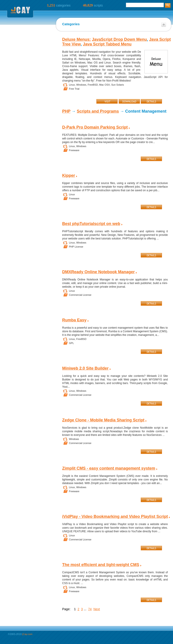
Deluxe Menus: (76, 39)
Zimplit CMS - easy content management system (109, 468)
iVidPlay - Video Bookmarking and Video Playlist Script (115, 517)
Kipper (69, 175)
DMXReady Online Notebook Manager (98, 272)
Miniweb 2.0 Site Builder (85, 368)
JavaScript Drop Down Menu (119, 39)
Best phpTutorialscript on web (91, 224)
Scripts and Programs (98, 111)
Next (97, 609)
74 (90, 609)
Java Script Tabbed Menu (107, 44)
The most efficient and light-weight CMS (101, 565)
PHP (66, 111)
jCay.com (27, 634)
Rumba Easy (74, 320)
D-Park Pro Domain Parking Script (95, 127)
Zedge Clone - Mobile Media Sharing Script (103, 420)
